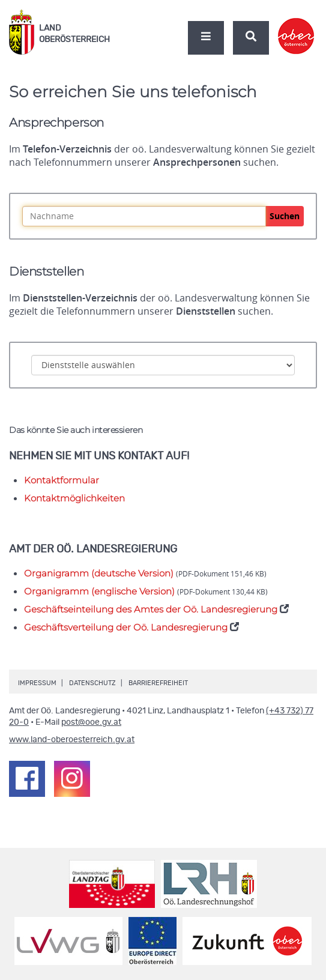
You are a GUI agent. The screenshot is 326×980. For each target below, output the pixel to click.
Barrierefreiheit (158, 683)
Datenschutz (92, 683)
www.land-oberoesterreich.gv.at (72, 740)
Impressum (37, 683)
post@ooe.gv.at (91, 722)
